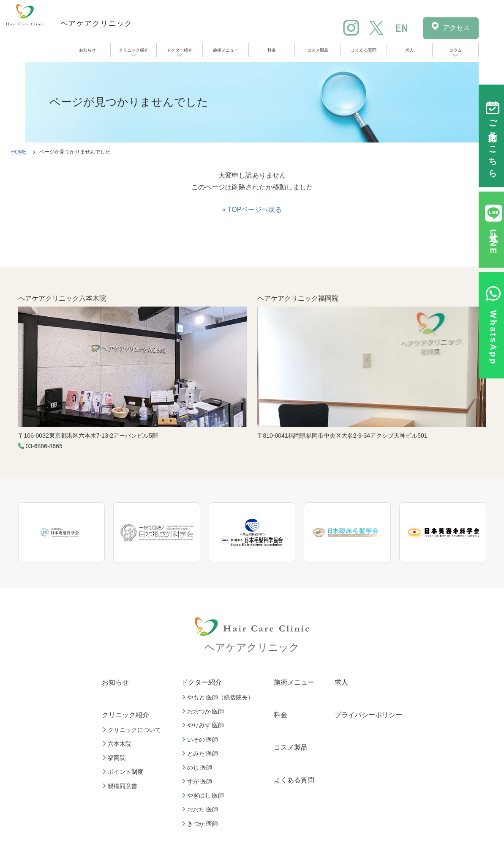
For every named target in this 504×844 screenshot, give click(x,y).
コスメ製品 (318, 50)
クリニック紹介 (133, 50)
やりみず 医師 (204, 725)
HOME (19, 152)
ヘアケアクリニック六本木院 (62, 298)
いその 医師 (201, 740)
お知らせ (87, 50)
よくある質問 (364, 50)
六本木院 (118, 744)
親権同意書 (121, 786)
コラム (455, 50)
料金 (272, 50)
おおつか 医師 (204, 711)
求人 (409, 50)
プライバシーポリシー (368, 715)
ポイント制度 (124, 772)
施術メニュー (226, 50)
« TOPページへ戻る (252, 210)
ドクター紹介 (180, 50)
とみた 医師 (201, 754)
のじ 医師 (198, 767)
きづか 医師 (201, 824)
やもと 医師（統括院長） (219, 697)
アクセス (456, 28)
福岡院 (115, 758)
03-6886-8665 (44, 446)
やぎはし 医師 (204, 795)
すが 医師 (198, 781)
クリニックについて (133, 730)
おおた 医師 (201, 809)
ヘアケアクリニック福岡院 (298, 298)
